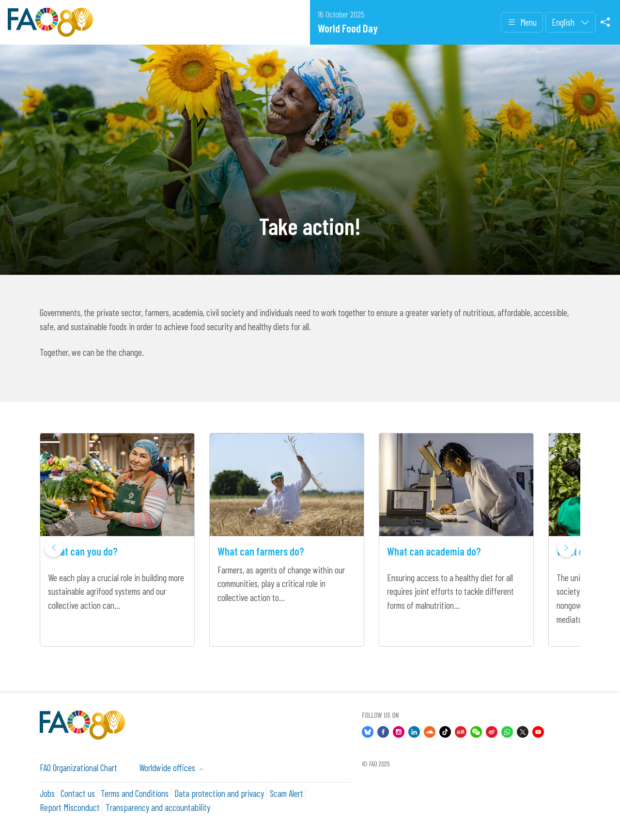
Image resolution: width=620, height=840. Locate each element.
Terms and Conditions (135, 793)
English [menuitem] (564, 22)
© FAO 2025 (376, 764)
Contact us (78, 793)
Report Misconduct (70, 807)
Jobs (47, 793)
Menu (522, 23)
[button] (566, 548)
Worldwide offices (168, 768)
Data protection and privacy (219, 793)
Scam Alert (287, 793)
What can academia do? (434, 551)
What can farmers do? (261, 551)
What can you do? (83, 551)
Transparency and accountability (158, 807)
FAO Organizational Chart (78, 768)
